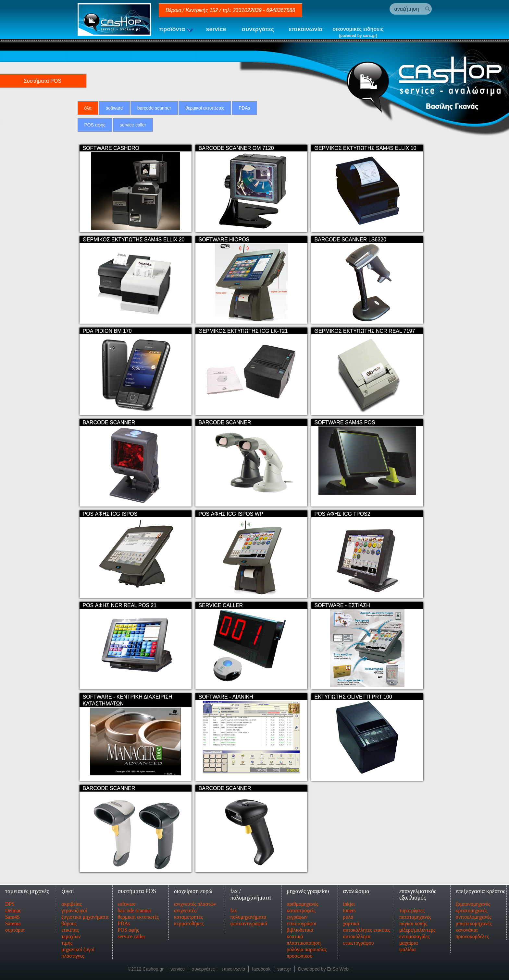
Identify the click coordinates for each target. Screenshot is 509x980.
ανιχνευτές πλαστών (195, 902)
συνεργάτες (258, 29)
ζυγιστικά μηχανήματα (85, 915)
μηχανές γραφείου (308, 889)
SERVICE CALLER (221, 603)
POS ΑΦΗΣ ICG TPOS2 (342, 512)
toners (349, 908)
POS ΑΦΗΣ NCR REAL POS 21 (120, 603)
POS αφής (95, 125)
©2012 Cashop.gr (146, 967)
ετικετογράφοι (302, 921)
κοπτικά (295, 934)
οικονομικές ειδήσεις (358, 33)
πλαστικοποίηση (304, 941)
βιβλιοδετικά (300, 928)
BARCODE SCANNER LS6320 (350, 238)
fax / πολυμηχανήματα (251, 892)
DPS (10, 902)
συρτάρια (15, 928)
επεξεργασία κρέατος (480, 889)
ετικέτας (70, 928)
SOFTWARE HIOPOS (224, 238)
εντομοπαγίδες (414, 934)
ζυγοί (68, 889)
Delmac (13, 908)
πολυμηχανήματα (248, 915)
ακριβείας (72, 902)
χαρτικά (351, 921)
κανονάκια (466, 928)
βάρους (69, 921)
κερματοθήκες (189, 921)
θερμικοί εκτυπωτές (205, 108)
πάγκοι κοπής (413, 921)
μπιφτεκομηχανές (473, 921)
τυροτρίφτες (412, 908)
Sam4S (12, 915)
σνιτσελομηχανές (473, 915)
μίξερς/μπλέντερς (417, 928)
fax (234, 908)
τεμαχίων (71, 934)
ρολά (348, 915)
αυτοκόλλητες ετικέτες (366, 928)
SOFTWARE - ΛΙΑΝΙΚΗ (226, 695)
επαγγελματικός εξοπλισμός (418, 892)
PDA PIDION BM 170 (107, 329)
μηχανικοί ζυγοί (78, 947)
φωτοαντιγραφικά (249, 921)
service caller (133, 125)
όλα (88, 108)
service (216, 29)
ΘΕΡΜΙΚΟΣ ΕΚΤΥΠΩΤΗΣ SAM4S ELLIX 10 (366, 146)
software (114, 108)
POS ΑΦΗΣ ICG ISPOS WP (231, 512)
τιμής (67, 941)
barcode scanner (154, 108)
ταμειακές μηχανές (27, 889)
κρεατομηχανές (471, 908)
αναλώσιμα (356, 889)
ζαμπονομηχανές (473, 902)
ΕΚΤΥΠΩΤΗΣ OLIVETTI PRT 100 (353, 695)
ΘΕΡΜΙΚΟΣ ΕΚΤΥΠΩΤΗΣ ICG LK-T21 (243, 329)
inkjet (349, 902)
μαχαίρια (409, 941)
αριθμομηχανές (302, 902)
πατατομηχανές (415, 915)
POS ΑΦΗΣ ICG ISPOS (110, 512)
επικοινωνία (306, 29)
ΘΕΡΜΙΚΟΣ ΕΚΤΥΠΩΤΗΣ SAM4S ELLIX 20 (134, 238)
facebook (261, 967)
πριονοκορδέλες (472, 934)
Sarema (13, 921)
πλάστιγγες (73, 954)
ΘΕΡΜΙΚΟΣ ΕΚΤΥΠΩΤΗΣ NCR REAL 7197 (365, 329)
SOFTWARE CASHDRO (111, 146)
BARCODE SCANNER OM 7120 (236, 146)
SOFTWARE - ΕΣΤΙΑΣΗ (342, 603)
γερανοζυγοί (74, 908)
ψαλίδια (408, 947)
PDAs (244, 108)
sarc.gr (284, 967)
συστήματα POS (137, 889)
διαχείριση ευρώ (193, 889)
